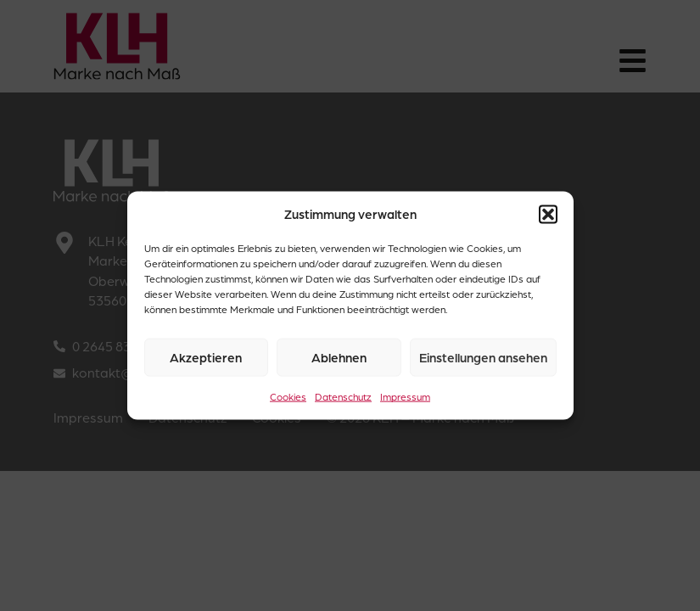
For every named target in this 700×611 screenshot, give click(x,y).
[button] (548, 214)
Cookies (288, 397)
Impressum (405, 397)
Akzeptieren (206, 358)
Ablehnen (339, 358)
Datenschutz (343, 397)
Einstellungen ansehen (483, 358)
